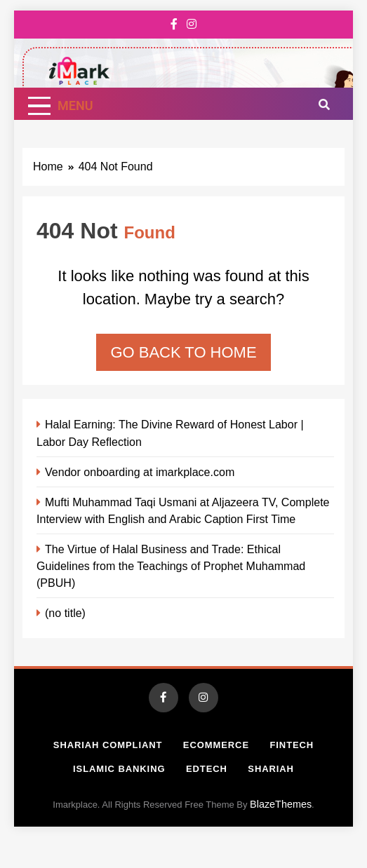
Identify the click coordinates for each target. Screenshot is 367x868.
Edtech (207, 769)
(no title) (65, 613)
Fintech (292, 745)
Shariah (271, 769)
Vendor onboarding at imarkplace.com (140, 472)
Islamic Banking (119, 769)
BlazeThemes (281, 804)
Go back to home (183, 352)
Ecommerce (216, 745)
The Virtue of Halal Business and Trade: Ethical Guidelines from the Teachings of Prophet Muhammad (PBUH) (171, 566)
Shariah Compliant (108, 745)
